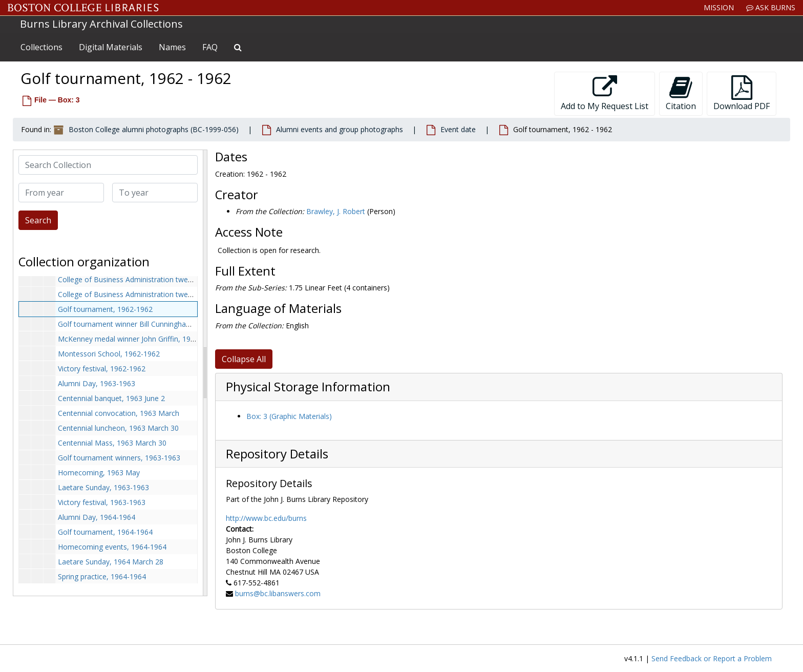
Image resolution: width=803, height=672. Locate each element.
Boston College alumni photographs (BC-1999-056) (154, 129)
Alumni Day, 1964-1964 (97, 517)
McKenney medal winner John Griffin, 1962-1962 (138, 339)
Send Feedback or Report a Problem (712, 658)
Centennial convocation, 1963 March (119, 413)
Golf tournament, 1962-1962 (105, 309)
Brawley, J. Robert (336, 211)
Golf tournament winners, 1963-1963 (119, 458)
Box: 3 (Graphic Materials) (289, 416)
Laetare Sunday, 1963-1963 (103, 487)
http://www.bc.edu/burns (266, 518)
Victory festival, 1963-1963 (102, 502)
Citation (681, 93)
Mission (719, 7)
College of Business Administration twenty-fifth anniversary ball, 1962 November (192, 279)
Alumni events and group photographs (340, 129)
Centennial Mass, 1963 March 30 (112, 443)
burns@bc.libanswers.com (278, 593)
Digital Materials (111, 47)
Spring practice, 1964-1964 (102, 576)
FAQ (210, 47)
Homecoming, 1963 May (99, 472)
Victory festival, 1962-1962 (102, 369)
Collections (41, 47)
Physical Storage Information (308, 387)
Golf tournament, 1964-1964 (105, 532)
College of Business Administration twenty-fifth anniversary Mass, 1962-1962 (186, 294)
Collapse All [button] (244, 359)
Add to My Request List (605, 93)
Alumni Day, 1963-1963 (97, 383)
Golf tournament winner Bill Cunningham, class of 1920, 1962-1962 (169, 324)
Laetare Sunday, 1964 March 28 (111, 562)
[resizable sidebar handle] (205, 373)
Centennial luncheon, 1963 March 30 (118, 428)
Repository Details (277, 454)
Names (172, 47)
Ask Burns (771, 7)
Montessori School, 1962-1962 (109, 354)
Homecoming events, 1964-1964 (112, 547)
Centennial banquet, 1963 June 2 (111, 398)
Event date (458, 129)
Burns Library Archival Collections (101, 24)
